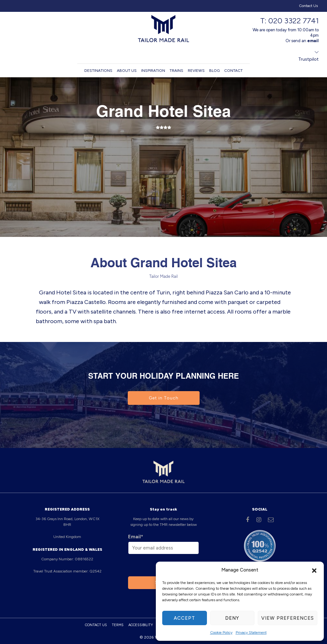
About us (127, 71)
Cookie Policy (221, 633)
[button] (314, 570)
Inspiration (153, 71)
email (313, 41)
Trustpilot (308, 59)
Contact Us (308, 6)
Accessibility (141, 625)
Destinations (98, 71)
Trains (176, 71)
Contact (233, 71)
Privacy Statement (251, 633)
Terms (118, 625)
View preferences (288, 618)
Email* (136, 537)
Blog (214, 71)
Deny (232, 618)
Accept (184, 618)
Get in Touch (164, 398)
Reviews (196, 71)
